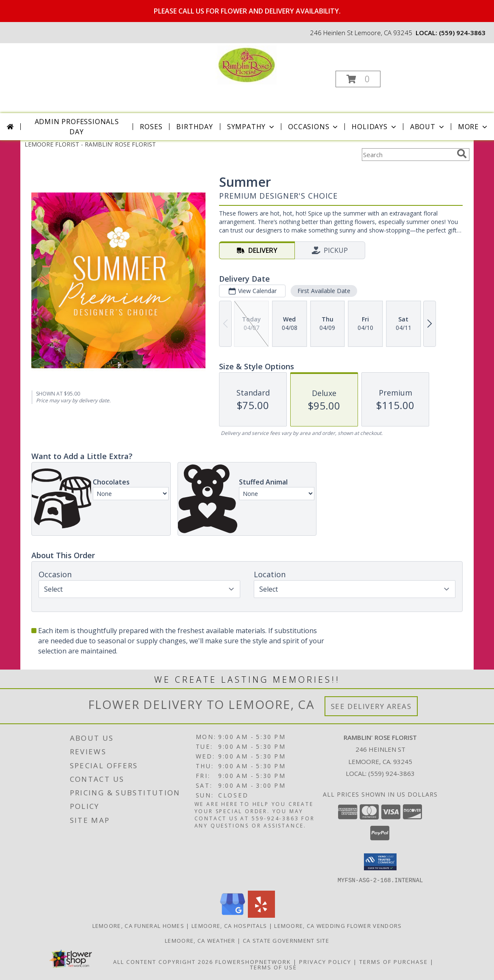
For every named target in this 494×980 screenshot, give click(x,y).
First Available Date (324, 291)
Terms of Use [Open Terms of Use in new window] (273, 967)
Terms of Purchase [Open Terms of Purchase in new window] (394, 961)
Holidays (375, 127)
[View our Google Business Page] (233, 915)
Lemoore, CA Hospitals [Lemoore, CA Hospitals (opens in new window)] (229, 925)
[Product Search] (408, 155)
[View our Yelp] (261, 915)
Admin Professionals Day (77, 127)
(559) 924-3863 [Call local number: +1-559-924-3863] (462, 33)
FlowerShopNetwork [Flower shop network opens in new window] (253, 961)
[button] (358, 79)
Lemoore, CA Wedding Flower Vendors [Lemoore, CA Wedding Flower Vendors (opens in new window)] (338, 925)
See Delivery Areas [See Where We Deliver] (371, 706)
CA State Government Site (286, 940)
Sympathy (251, 127)
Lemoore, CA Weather (200, 940)
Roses (151, 127)
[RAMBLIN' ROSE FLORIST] (246, 64)
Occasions (314, 127)
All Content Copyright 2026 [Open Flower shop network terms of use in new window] (163, 961)
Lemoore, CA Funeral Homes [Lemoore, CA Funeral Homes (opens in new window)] (139, 925)
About (428, 127)
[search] (462, 154)
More (473, 127)
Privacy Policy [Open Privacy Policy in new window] (325, 961)
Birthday (194, 127)
